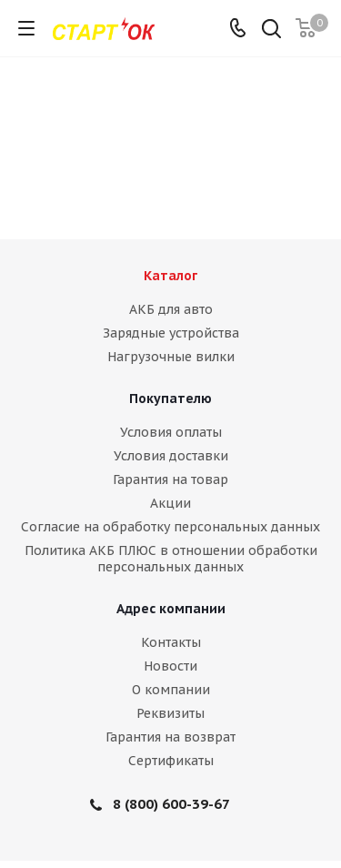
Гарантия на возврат (170, 737)
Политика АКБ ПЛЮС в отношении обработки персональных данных (171, 559)
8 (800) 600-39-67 (171, 804)
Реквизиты (170, 713)
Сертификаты (171, 761)
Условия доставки (171, 456)
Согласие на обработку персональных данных (170, 527)
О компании (171, 690)
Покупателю (170, 399)
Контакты (171, 642)
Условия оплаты (171, 432)
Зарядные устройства (171, 333)
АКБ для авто (171, 309)
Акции (170, 503)
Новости (170, 666)
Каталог (170, 276)
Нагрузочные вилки (171, 357)
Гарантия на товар (170, 479)
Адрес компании (171, 609)
